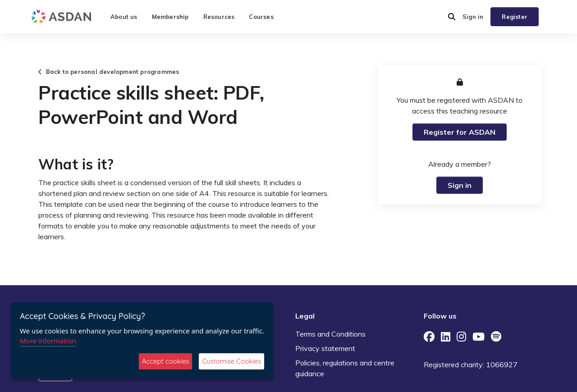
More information (48, 341)
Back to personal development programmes (109, 72)
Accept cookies (166, 361)
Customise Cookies (231, 361)
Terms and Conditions (330, 334)
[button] (452, 17)
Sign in (473, 17)
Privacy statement (325, 348)
